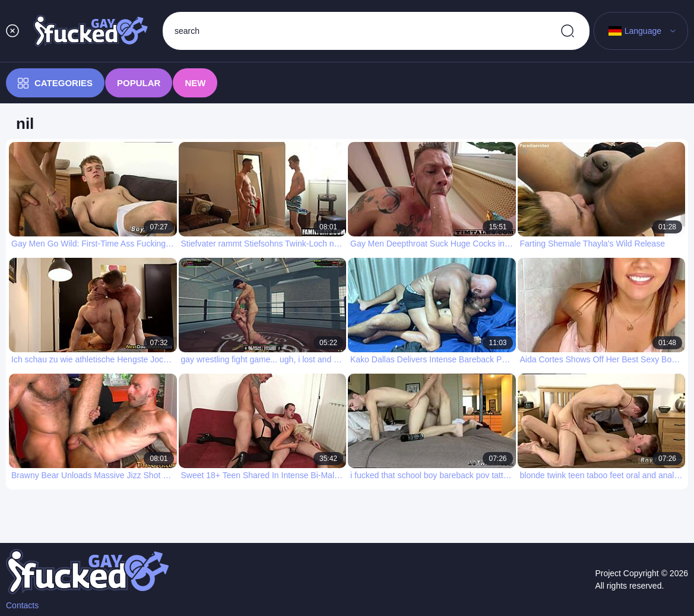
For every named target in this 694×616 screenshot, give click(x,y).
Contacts (22, 605)
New (195, 83)
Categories (55, 83)
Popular (139, 83)
